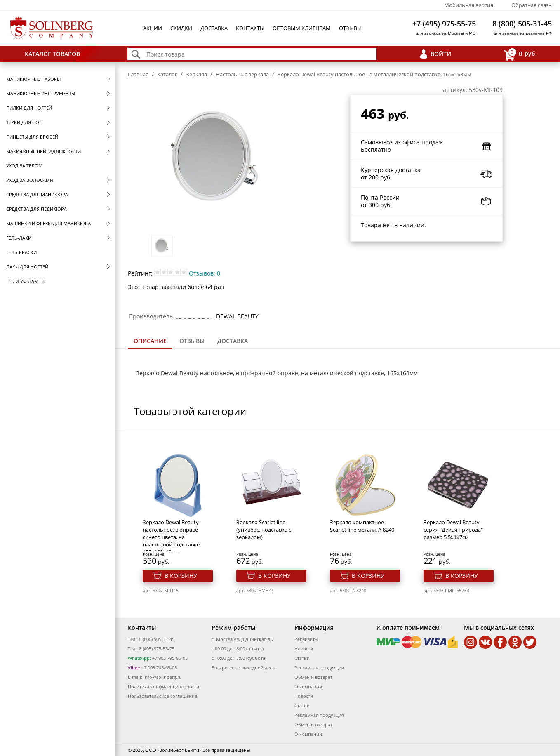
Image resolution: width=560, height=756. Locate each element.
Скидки (181, 28)
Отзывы (350, 28)
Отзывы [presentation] (192, 341)
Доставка (214, 28)
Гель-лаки (19, 238)
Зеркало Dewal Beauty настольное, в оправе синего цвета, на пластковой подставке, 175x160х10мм (172, 537)
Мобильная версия (469, 5)
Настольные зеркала (242, 74)
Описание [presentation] (150, 341)
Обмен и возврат (313, 677)
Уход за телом (24, 166)
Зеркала (196, 74)
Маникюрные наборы (33, 79)
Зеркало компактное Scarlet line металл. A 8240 (362, 526)
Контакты (250, 28)
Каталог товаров (52, 54)
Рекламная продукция (319, 668)
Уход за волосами (30, 180)
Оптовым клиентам (302, 28)
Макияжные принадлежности (44, 151)
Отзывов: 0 (205, 273)
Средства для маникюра (37, 194)
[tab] (150, 342)
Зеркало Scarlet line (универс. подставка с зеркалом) (264, 530)
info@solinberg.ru (163, 677)
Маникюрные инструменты (41, 93)
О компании (308, 687)
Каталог (167, 74)
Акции (153, 28)
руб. (520, 54)
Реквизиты (306, 639)
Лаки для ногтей (27, 267)
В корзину (181, 576)
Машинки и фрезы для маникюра (48, 223)
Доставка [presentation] (233, 341)
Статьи (302, 658)
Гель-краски (21, 252)
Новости (304, 649)
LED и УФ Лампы (26, 281)
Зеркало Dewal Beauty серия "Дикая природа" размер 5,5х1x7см (453, 530)
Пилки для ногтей (29, 108)
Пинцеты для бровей (32, 137)
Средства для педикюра (36, 209)
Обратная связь (532, 5)
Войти (441, 54)
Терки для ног (24, 122)
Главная (138, 74)
